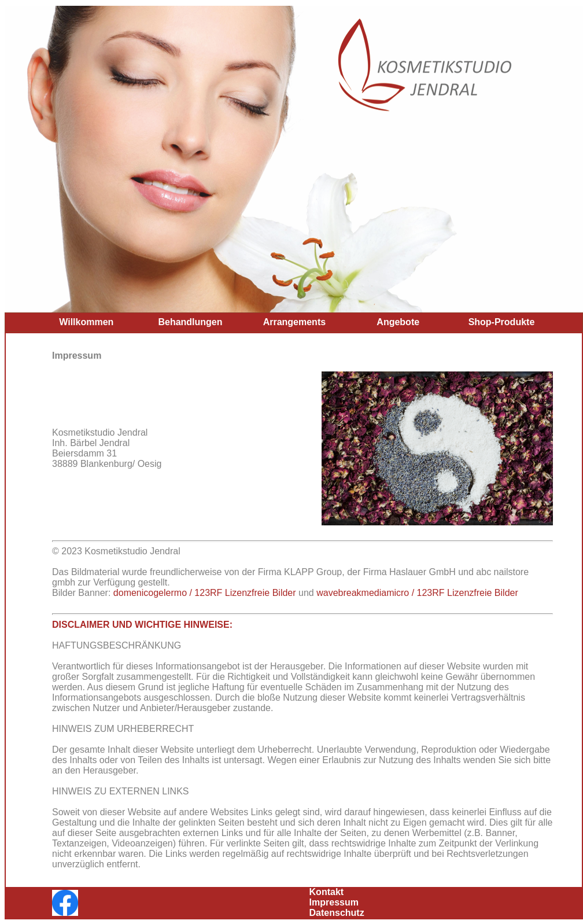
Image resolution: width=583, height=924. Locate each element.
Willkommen (86, 322)
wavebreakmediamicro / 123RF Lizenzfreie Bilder (417, 593)
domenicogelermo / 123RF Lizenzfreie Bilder (205, 593)
